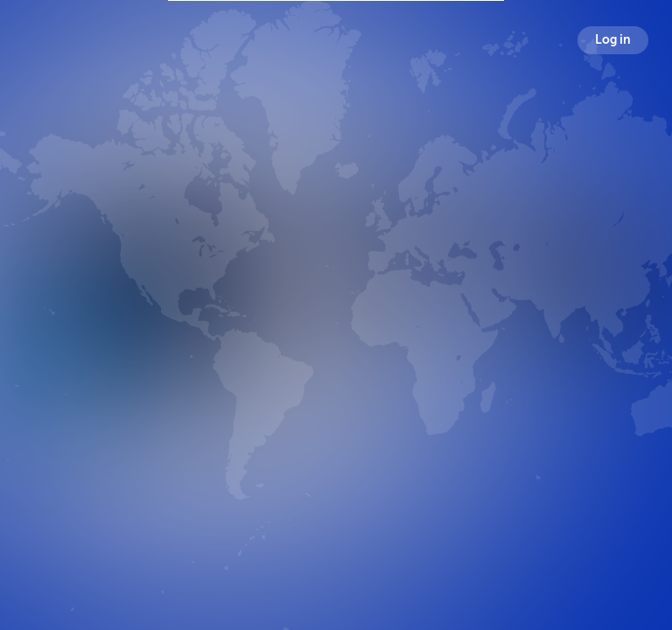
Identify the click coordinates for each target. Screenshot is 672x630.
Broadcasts (250, 422)
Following (426, 422)
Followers (340, 422)
